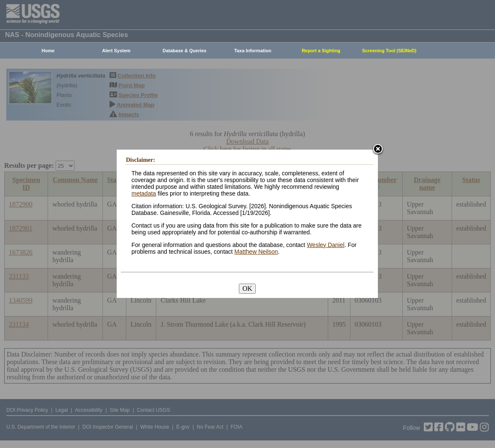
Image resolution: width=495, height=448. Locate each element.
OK (247, 288)
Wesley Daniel (325, 245)
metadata (144, 193)
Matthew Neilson (256, 252)
